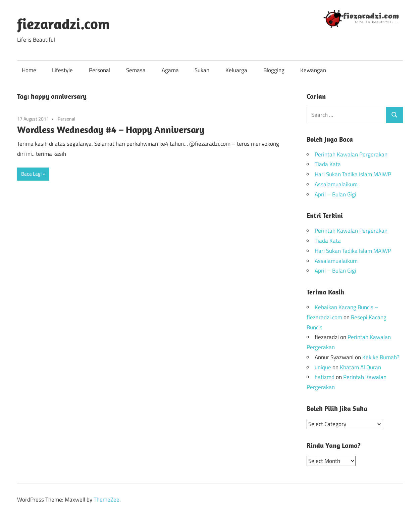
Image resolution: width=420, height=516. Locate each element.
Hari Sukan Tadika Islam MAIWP (353, 174)
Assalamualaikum (336, 184)
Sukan (202, 70)
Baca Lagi (31, 174)
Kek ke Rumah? (381, 357)
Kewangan (313, 70)
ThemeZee (107, 499)
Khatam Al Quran (360, 367)
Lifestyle (62, 70)
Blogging (274, 70)
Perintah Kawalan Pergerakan (351, 154)
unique (323, 367)
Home (29, 70)
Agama (170, 70)
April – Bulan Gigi (335, 194)
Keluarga (236, 70)
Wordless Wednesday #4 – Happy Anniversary (111, 129)
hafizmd (325, 377)
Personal (100, 70)
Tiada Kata (328, 164)
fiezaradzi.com (63, 24)
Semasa (136, 70)
